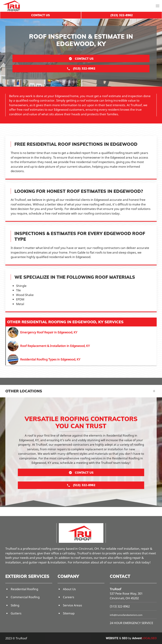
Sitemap (69, 613)
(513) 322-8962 (120, 606)
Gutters (16, 613)
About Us (69, 589)
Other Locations (24, 391)
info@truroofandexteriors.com (126, 615)
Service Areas (72, 605)
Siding (15, 605)
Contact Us (41, 15)
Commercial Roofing (25, 597)
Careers (69, 597)
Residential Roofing (24, 589)
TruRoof (115, 589)
